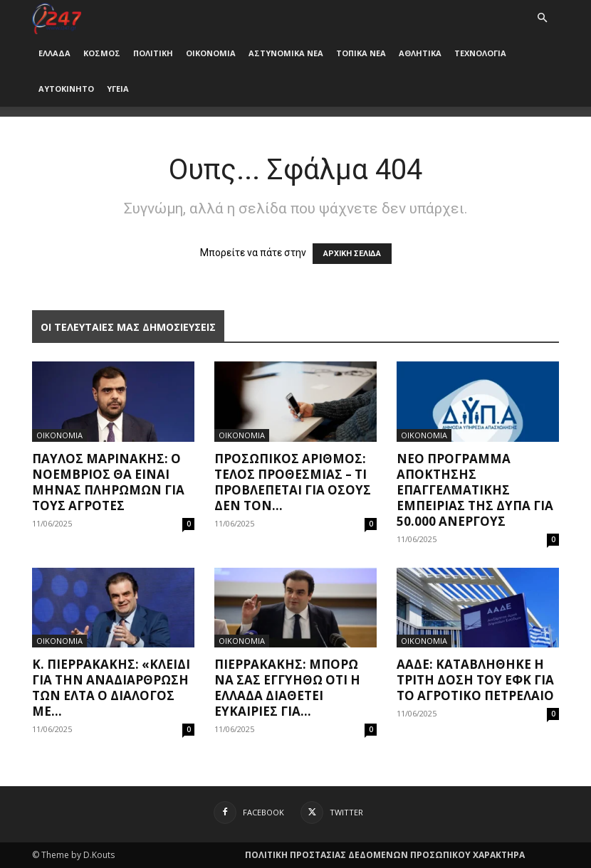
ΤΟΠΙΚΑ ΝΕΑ (361, 53)
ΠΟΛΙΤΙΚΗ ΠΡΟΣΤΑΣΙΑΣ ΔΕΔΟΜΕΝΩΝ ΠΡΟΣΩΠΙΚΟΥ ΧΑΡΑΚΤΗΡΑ (385, 855)
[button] (542, 18)
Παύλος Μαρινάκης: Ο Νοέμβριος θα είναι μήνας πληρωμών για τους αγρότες (108, 482)
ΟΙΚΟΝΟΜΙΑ (211, 53)
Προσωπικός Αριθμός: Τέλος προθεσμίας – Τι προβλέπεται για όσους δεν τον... (293, 482)
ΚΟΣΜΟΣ (102, 53)
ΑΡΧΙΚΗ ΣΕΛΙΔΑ (352, 254)
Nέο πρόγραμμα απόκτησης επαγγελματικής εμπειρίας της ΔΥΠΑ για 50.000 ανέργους (475, 490)
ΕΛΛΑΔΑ (54, 53)
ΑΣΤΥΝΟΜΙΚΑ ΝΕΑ (286, 53)
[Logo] (57, 17)
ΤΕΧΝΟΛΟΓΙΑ (480, 53)
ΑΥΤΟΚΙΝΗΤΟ (66, 89)
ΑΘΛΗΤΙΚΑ (420, 53)
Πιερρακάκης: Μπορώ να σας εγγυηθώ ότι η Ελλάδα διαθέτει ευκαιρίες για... (287, 688)
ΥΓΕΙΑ (118, 89)
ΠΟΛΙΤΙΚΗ (153, 53)
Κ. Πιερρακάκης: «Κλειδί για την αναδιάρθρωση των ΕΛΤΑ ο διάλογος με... (111, 688)
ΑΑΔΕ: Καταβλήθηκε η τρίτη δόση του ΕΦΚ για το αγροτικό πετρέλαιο (475, 680)
